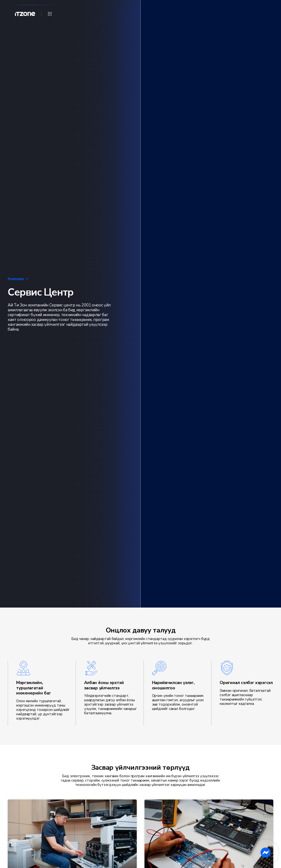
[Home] (23, 14)
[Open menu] (50, 14)
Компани (18, 279)
